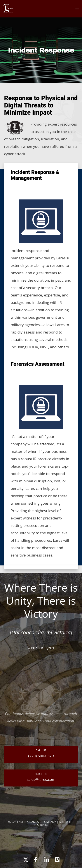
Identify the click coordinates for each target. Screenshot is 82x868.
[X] (25, 859)
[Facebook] (36, 859)
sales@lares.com (41, 779)
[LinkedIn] (46, 859)
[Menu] (76, 10)
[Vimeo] (57, 859)
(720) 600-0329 (41, 756)
